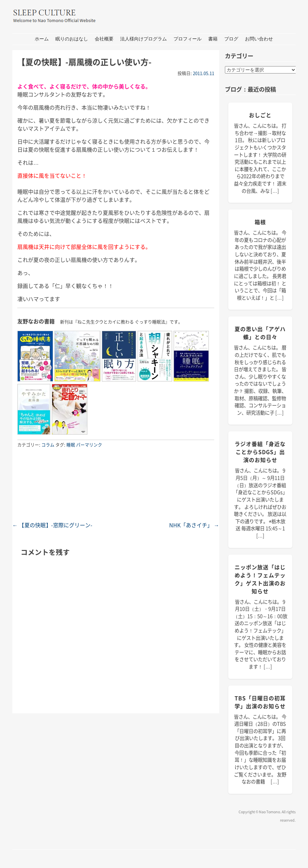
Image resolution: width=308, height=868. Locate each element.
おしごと (260, 115)
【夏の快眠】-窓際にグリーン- (52, 525)
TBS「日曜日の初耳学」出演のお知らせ (260, 702)
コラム (48, 445)
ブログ (231, 39)
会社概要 (104, 39)
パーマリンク (89, 445)
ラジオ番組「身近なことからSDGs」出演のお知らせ (260, 452)
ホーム (42, 39)
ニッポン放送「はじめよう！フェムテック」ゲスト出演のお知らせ (260, 579)
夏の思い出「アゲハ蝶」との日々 (260, 333)
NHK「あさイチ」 (194, 525)
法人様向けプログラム (143, 39)
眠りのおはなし (72, 39)
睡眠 (71, 445)
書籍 (213, 39)
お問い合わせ (259, 39)
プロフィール (188, 39)
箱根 (260, 222)
